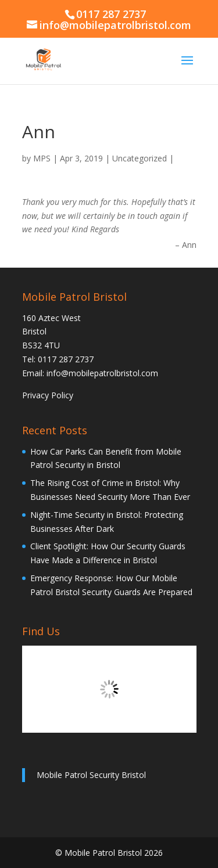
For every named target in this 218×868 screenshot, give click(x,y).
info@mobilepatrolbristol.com (102, 373)
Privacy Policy (48, 395)
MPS (42, 158)
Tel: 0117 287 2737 (58, 359)
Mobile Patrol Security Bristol (91, 775)
